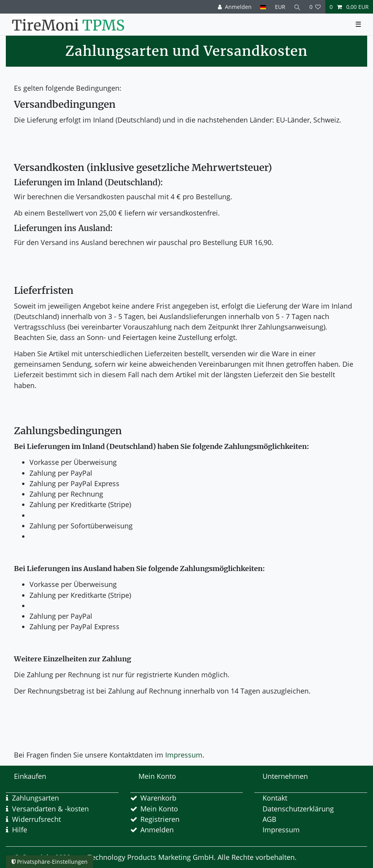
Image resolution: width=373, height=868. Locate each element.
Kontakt (275, 798)
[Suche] (297, 7)
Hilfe (20, 830)
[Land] (263, 7)
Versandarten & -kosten (50, 809)
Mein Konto (159, 809)
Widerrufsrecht (36, 819)
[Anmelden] (235, 7)
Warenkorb (158, 798)
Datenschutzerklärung (298, 809)
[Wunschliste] (315, 7)
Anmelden (157, 830)
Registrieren (160, 819)
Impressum (184, 755)
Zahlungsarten (35, 798)
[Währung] (280, 7)
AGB (269, 819)
